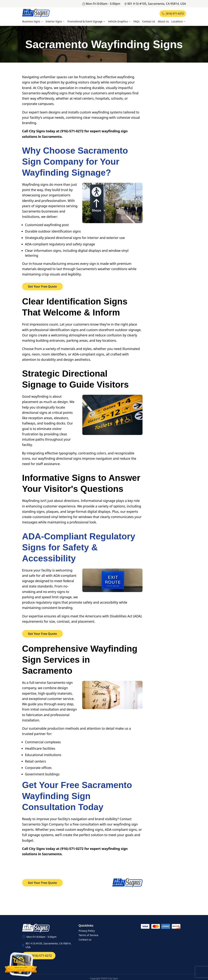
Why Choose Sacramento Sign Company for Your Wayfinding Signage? (75, 162)
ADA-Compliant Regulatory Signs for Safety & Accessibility (79, 547)
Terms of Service (89, 935)
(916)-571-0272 (173, 13)
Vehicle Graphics (119, 21)
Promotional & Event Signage (87, 21)
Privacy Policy (87, 931)
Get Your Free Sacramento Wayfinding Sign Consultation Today (77, 796)
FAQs (136, 21)
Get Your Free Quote (42, 286)
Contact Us (149, 21)
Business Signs (33, 21)
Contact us (85, 940)
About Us (163, 21)
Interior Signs (55, 21)
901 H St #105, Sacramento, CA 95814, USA (155, 4)
